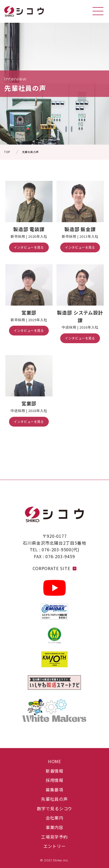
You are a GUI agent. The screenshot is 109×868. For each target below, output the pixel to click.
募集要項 (54, 790)
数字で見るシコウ (54, 808)
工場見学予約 (54, 837)
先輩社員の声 (54, 799)
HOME (54, 761)
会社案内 (54, 818)
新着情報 (54, 771)
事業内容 (54, 827)
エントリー (55, 846)
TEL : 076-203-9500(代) (55, 549)
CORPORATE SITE (54, 568)
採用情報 (54, 780)
